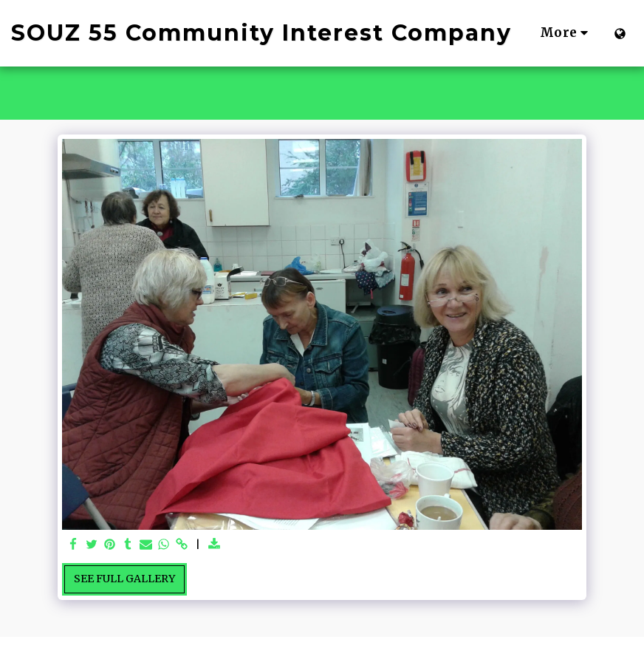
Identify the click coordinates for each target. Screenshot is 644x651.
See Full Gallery (124, 579)
